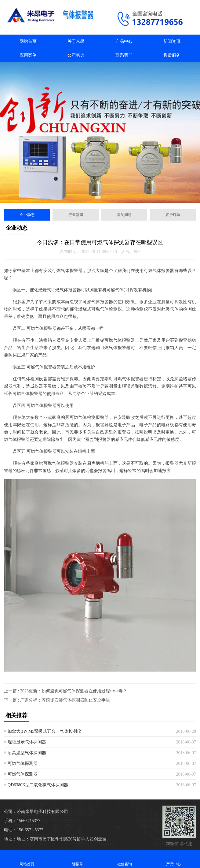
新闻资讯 (172, 41)
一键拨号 (76, 859)
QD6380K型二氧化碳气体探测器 (38, 785)
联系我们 (124, 55)
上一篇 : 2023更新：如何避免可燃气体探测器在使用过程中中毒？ (65, 691)
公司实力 (76, 55)
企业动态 (27, 215)
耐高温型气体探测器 (27, 753)
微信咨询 (125, 859)
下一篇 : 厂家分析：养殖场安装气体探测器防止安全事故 (57, 700)
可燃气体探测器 (23, 764)
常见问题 (124, 215)
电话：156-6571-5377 (24, 830)
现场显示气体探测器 (27, 742)
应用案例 (28, 55)
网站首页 (28, 41)
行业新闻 (76, 215)
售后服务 (172, 55)
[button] (98, 197)
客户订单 (173, 215)
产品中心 (124, 41)
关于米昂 (76, 41)
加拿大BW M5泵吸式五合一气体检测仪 (44, 731)
